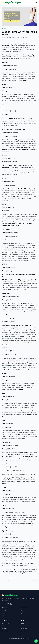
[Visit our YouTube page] (8, 604)
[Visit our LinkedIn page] (11, 604)
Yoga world (4, 29)
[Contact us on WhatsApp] (36, 641)
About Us (4, 611)
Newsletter (5, 628)
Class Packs (5, 626)
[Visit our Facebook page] (5, 604)
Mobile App (5, 631)
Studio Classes (6, 623)
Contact (4, 613)
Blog (22, 611)
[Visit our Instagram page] (3, 604)
